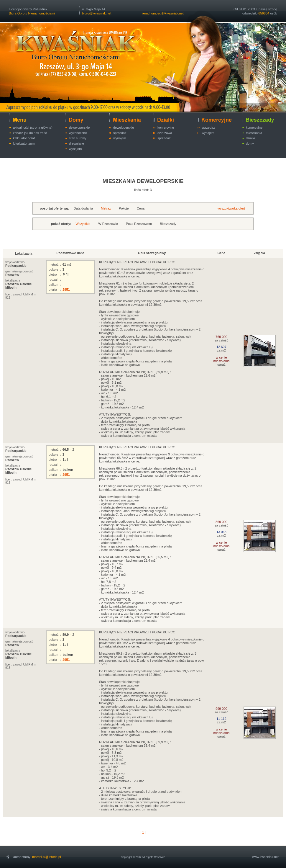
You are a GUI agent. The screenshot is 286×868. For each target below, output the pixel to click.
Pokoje (124, 208)
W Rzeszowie (108, 224)
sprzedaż (120, 133)
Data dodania (83, 208)
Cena (141, 208)
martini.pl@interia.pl (46, 857)
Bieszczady (168, 224)
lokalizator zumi (24, 143)
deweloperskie (79, 127)
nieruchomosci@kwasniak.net (162, 13)
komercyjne (166, 127)
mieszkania (254, 133)
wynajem (75, 149)
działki (250, 138)
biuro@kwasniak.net (97, 13)
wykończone (78, 133)
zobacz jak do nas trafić (30, 133)
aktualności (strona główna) (33, 127)
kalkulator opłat (24, 138)
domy (250, 143)
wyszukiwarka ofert (231, 208)
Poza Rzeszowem (139, 224)
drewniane (77, 143)
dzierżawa (165, 133)
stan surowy (78, 138)
